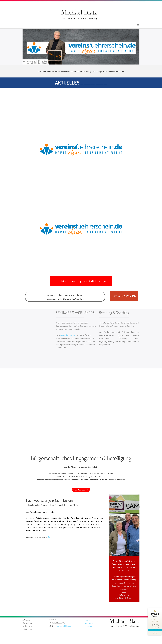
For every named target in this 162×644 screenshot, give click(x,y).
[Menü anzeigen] (138, 25)
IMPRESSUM (90, 626)
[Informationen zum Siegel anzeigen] (155, 633)
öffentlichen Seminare (68, 335)
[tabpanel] (81, 71)
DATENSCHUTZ (90, 623)
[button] (81, 281)
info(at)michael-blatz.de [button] (62, 626)
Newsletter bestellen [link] (81, 490)
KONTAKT (88, 620)
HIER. (50, 537)
